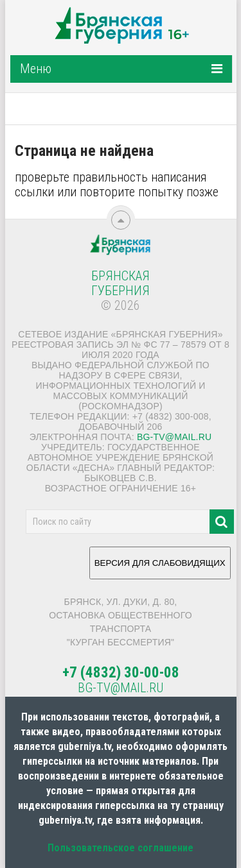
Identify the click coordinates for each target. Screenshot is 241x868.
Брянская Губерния (121, 283)
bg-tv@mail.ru (174, 437)
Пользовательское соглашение (121, 848)
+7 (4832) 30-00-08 (121, 673)
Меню (36, 69)
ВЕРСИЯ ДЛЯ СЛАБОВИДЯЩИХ (160, 568)
